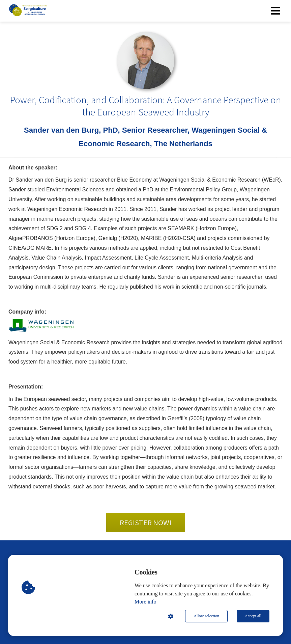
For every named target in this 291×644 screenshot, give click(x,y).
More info (145, 602)
